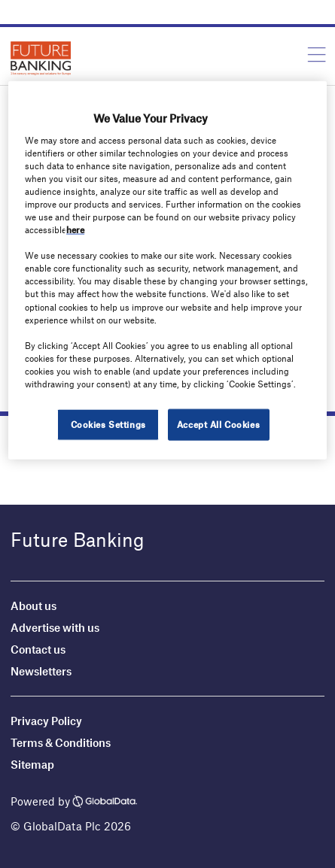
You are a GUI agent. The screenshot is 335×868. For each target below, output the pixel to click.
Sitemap (32, 764)
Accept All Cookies (218, 424)
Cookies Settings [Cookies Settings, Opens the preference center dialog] (108, 424)
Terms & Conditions (61, 742)
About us (33, 605)
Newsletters (41, 671)
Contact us (38, 649)
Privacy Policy (46, 721)
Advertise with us (55, 627)
